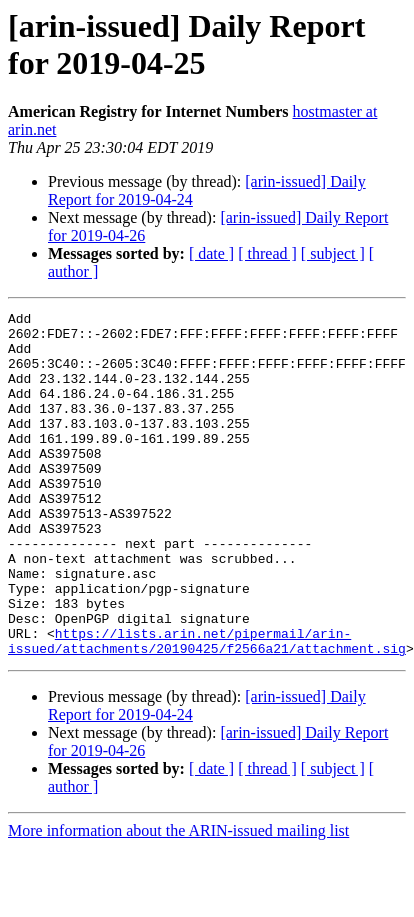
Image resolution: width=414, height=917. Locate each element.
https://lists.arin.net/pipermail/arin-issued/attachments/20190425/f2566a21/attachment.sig (207, 708)
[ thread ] (267, 253)
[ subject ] (333, 253)
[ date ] (211, 253)
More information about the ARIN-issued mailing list (178, 899)
